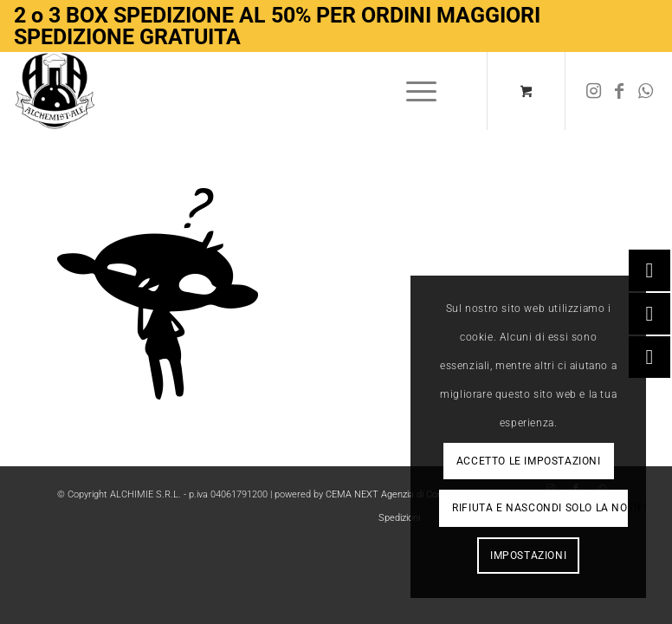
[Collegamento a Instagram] (593, 91)
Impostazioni (528, 556)
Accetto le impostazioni (529, 461)
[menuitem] (418, 91)
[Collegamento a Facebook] (619, 91)
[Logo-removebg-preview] (55, 91)
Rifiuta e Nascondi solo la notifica (540, 508)
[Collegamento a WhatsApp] (645, 91)
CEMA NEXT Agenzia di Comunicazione (408, 494)
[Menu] (413, 91)
